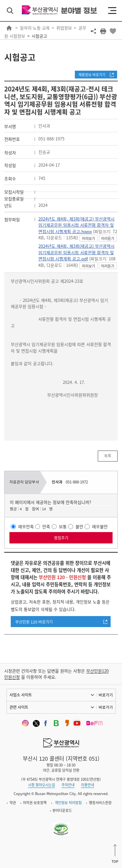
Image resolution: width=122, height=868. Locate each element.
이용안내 (88, 785)
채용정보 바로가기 (92, 75)
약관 (13, 803)
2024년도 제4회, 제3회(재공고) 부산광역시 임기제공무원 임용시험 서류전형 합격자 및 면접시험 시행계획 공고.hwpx (76, 225)
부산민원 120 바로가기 (34, 622)
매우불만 (100, 526)
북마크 (113, 31)
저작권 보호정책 (35, 803)
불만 (79, 526)
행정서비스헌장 (100, 803)
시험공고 (39, 36)
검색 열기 (10, 11)
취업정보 (64, 28)
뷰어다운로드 (62, 810)
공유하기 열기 (93, 31)
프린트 (103, 31)
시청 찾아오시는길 (41, 785)
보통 (63, 526)
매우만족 (26, 526)
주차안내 (68, 785)
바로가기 (106, 695)
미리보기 (88, 238)
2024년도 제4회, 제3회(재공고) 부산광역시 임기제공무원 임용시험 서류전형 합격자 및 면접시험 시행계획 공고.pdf (76, 252)
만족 (46, 526)
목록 (108, 456)
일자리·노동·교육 (35, 28)
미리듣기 (108, 238)
